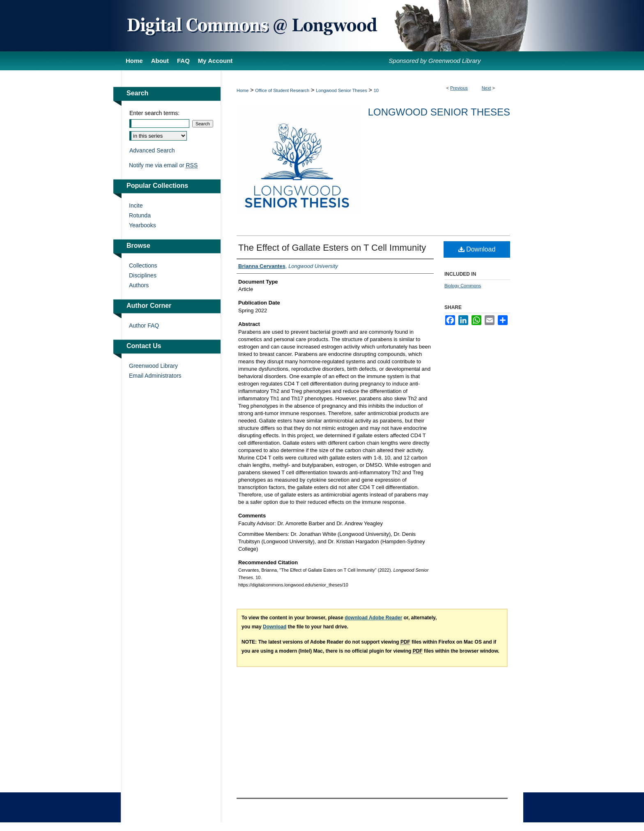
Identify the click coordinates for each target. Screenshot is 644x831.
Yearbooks (143, 225)
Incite (136, 205)
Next (486, 88)
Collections (143, 265)
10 (376, 90)
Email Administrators (155, 376)
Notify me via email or (163, 165)
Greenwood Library (153, 366)
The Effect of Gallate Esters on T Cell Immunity (332, 248)
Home (243, 90)
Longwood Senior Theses (342, 90)
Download (477, 249)
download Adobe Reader (373, 618)
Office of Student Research (282, 90)
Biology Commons (463, 286)
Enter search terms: (154, 113)
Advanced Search (152, 150)
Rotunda (140, 215)
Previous (459, 88)
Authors (139, 285)
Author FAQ (144, 325)
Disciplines (143, 275)
